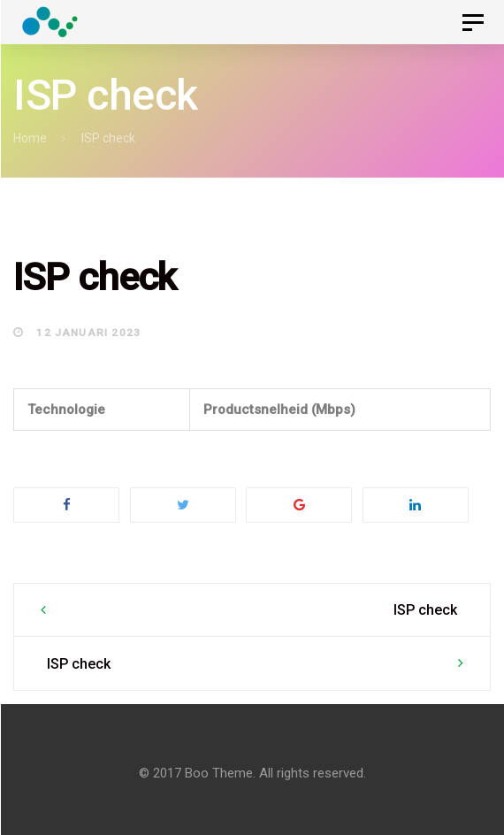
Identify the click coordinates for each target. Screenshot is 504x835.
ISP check (425, 610)
